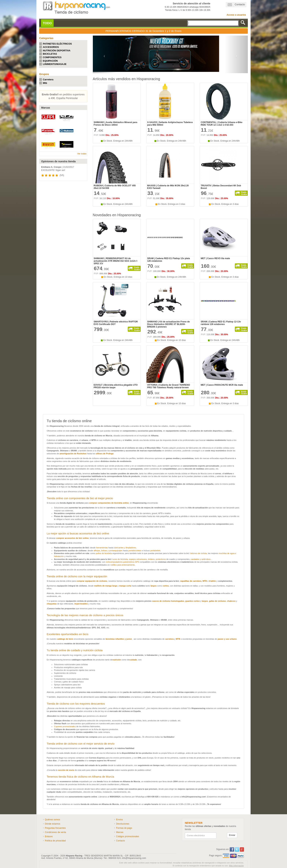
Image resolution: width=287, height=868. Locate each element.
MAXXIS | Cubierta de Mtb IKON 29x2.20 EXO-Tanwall (168, 187)
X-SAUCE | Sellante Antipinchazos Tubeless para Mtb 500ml (170, 124)
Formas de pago (124, 828)
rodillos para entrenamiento (123, 565)
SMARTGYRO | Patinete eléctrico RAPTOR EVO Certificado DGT (116, 323)
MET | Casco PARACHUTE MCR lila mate (222, 385)
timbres (151, 559)
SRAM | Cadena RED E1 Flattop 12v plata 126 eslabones (168, 260)
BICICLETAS (50, 54)
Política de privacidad (55, 841)
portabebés (155, 551)
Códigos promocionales (127, 836)
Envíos (119, 820)
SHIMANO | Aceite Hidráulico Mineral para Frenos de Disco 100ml (115, 124)
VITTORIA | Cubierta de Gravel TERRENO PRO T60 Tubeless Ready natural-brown (169, 386)
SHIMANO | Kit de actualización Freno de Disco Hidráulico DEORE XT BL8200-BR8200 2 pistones (168, 324)
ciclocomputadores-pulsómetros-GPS (122, 562)
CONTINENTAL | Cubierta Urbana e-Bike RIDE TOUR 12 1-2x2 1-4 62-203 (221, 124)
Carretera (48, 80)
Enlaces (49, 836)
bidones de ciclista (199, 553)
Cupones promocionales (65, 726)
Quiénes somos (52, 820)
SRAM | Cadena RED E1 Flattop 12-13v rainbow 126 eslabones (221, 323)
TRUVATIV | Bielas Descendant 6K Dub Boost (221, 187)
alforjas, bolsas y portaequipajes (108, 551)
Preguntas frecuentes (55, 828)
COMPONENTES (52, 57)
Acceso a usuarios (236, 15)
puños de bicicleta (104, 553)
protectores (161, 559)
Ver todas (82, 154)
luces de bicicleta (120, 559)
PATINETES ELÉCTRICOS (57, 44)
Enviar (232, 835)
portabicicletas (135, 551)
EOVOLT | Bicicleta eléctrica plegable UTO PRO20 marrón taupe (116, 386)
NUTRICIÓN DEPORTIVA (57, 51)
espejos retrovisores (138, 559)
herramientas (102, 548)
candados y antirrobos (201, 559)
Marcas (120, 832)
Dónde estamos (53, 824)
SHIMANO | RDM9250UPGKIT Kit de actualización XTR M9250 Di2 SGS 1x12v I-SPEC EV (116, 261)
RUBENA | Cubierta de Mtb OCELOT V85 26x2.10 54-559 (115, 187)
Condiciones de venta (55, 832)
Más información (236, 866)
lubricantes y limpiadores (125, 548)
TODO (47, 23)
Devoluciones (123, 824)
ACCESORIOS (51, 47)
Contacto (236, 5)
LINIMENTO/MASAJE (55, 64)
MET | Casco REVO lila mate (215, 258)
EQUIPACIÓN (50, 61)
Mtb (45, 83)
